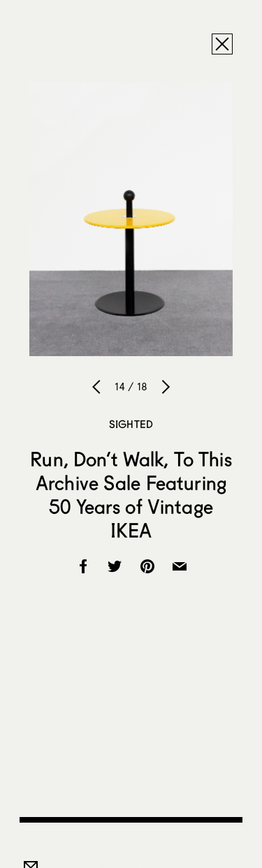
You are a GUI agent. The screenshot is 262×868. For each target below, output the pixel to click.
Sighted (131, 424)
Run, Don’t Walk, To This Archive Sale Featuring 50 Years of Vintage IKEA (131, 494)
